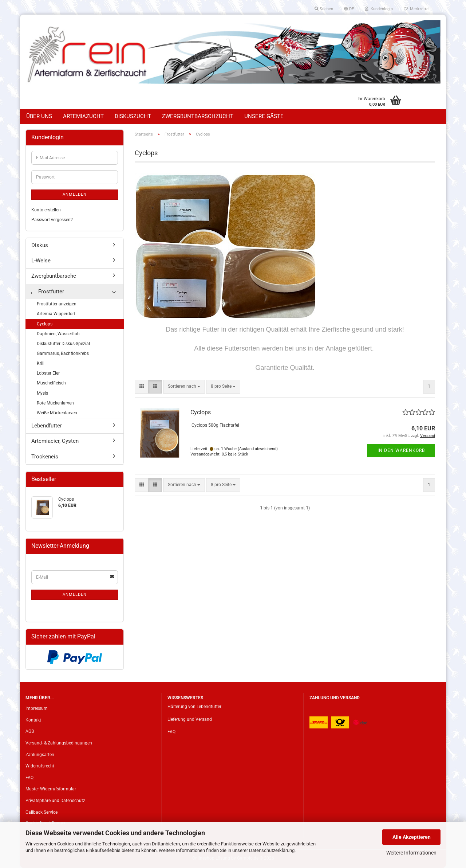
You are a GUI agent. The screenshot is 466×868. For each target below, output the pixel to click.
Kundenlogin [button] (379, 9)
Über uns (39, 116)
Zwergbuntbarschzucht (198, 116)
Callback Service (42, 812)
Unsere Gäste (264, 116)
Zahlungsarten (40, 755)
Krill (41, 363)
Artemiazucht (83, 116)
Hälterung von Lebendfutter (194, 707)
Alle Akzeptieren (412, 837)
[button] (349, 9)
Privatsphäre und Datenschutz (55, 801)
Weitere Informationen (411, 853)
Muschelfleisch (51, 383)
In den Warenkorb (401, 450)
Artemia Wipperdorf (56, 314)
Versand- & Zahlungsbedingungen (59, 743)
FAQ (29, 778)
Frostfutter (48, 292)
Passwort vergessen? (52, 220)
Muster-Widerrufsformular (51, 789)
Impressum (37, 708)
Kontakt (33, 720)
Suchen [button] (324, 9)
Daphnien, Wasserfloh (58, 334)
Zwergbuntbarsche (54, 276)
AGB (30, 731)
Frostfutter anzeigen (57, 304)
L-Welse (41, 261)
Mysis (42, 393)
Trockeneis (45, 457)
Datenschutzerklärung (272, 850)
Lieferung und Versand (190, 719)
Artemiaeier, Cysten (55, 441)
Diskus (40, 245)
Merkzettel (417, 9)
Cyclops (201, 412)
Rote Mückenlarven (55, 403)
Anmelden (75, 194)
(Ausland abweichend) (258, 449)
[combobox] (184, 386)
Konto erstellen (46, 210)
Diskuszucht (133, 116)
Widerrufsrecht (40, 766)
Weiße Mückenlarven (57, 413)
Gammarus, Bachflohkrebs (63, 353)
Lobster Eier (48, 373)
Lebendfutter (47, 426)
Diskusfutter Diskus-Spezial (63, 344)
